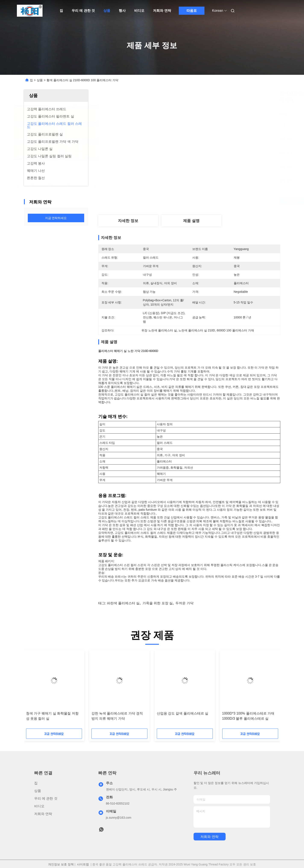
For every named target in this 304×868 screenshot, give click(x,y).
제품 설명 (191, 221)
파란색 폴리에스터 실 (123, 603)
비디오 (139, 11)
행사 (122, 11)
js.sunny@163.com (119, 818)
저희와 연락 (162, 11)
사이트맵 (83, 864)
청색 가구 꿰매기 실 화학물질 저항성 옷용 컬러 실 (52, 716)
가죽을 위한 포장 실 (158, 603)
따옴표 (192, 11)
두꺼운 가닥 (184, 603)
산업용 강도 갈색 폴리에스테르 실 (183, 713)
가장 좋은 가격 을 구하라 (218, 201)
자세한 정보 (128, 221)
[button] (38, 691)
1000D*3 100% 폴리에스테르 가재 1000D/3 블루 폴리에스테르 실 (248, 716)
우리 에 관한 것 (83, 11)
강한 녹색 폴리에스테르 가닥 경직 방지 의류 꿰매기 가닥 (117, 716)
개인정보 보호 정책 (61, 864)
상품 (107, 11)
